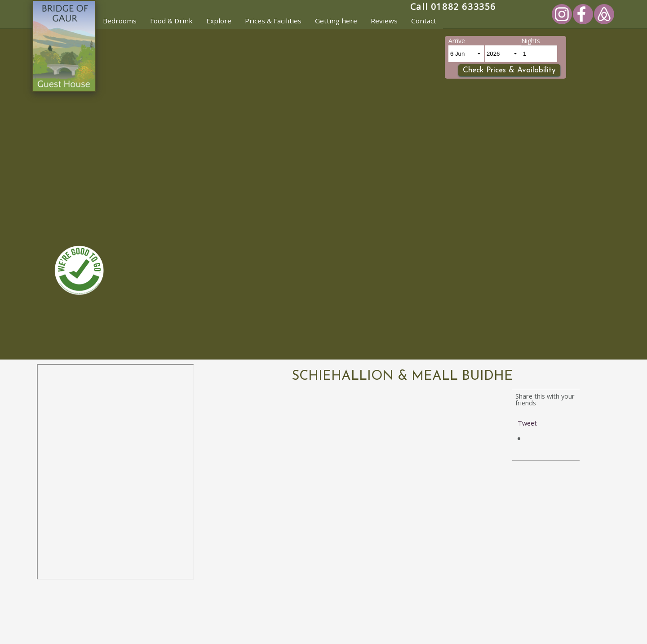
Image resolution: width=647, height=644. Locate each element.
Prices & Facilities (273, 21)
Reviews (384, 21)
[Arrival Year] (503, 54)
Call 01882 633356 (453, 7)
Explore (219, 21)
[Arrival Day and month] (466, 54)
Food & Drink (171, 21)
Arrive (457, 41)
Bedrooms (120, 21)
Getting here (336, 21)
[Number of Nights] (539, 54)
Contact (424, 21)
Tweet (527, 423)
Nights (531, 41)
